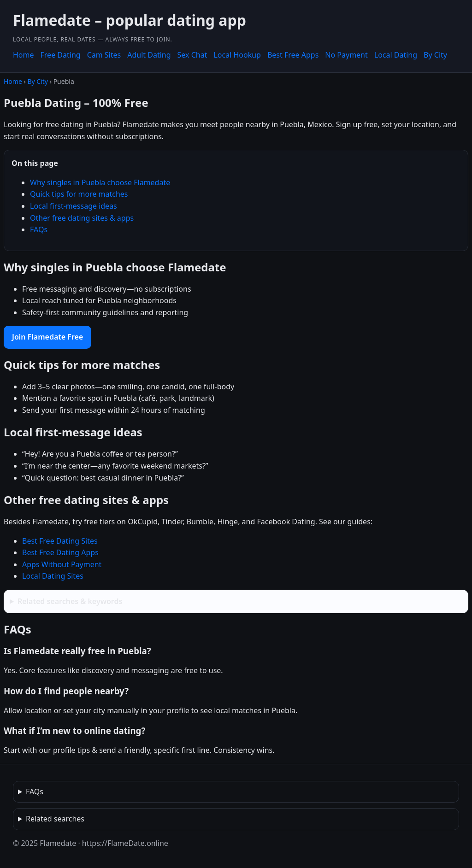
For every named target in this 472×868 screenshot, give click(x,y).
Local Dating (396, 55)
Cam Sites (104, 55)
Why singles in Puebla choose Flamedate (100, 182)
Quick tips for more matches (79, 194)
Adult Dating (149, 55)
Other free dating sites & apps (82, 218)
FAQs (39, 229)
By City (435, 55)
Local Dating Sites (53, 576)
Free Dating (61, 55)
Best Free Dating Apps (60, 552)
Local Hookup (237, 55)
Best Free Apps (293, 55)
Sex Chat (192, 55)
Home (24, 55)
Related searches (55, 819)
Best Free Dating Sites (60, 541)
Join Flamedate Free (47, 337)
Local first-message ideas (74, 206)
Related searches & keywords (70, 601)
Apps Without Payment (62, 564)
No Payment (346, 55)
